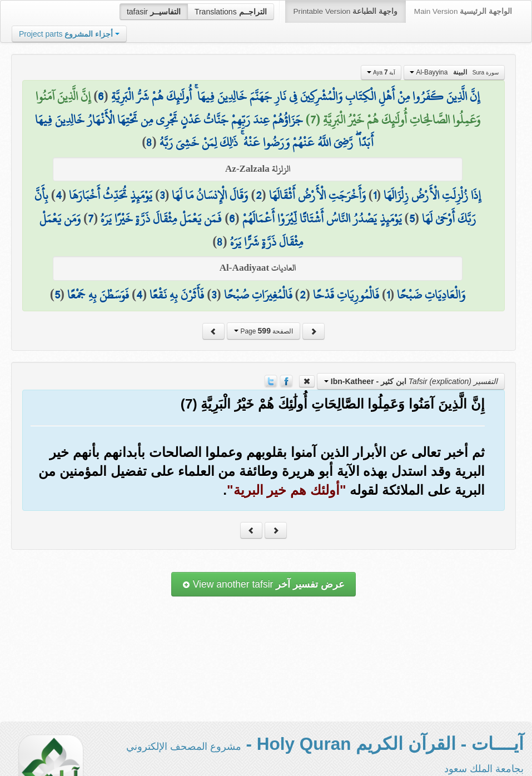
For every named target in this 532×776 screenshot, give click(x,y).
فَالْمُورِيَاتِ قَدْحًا (346, 295)
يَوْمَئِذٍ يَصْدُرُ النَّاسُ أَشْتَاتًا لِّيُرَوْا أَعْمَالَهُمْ (322, 218)
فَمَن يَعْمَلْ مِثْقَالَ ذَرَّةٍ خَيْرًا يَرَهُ (161, 218)
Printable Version (345, 11)
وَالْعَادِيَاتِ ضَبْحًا (431, 295)
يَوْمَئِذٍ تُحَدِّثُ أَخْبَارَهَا (111, 195)
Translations (231, 12)
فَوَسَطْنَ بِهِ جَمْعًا (98, 295)
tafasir (154, 12)
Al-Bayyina (454, 72)
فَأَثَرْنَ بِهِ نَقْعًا (177, 295)
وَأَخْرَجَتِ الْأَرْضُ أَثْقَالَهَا (317, 195)
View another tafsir (263, 584)
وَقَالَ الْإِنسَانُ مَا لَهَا (210, 195)
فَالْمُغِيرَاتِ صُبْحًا (258, 295)
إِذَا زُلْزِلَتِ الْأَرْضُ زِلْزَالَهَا (432, 195)
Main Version (463, 11)
